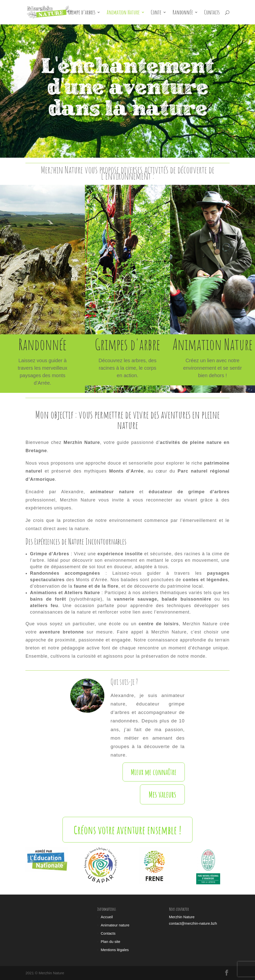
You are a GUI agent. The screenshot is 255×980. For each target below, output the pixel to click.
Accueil (107, 917)
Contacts (212, 13)
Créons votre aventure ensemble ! (127, 830)
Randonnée (183, 13)
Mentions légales (115, 950)
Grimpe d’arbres (82, 13)
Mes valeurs (162, 794)
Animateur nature (115, 925)
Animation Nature (123, 13)
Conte (156, 13)
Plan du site (110, 942)
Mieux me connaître (154, 772)
